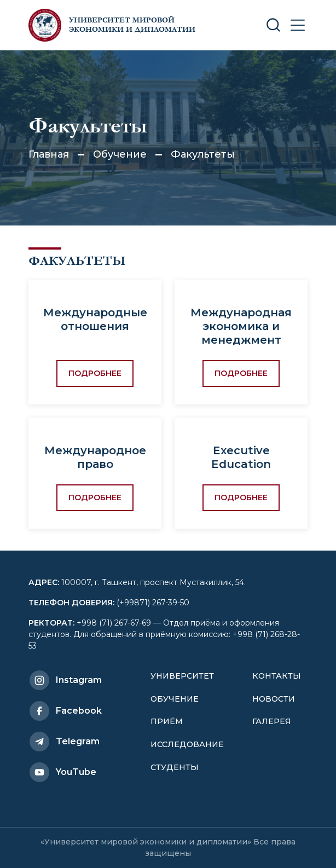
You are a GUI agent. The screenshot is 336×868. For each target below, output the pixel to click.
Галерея (272, 721)
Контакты (277, 676)
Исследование (187, 744)
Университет (182, 676)
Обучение (120, 154)
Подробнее (95, 373)
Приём (167, 721)
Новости (274, 699)
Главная (49, 154)
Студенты (175, 767)
